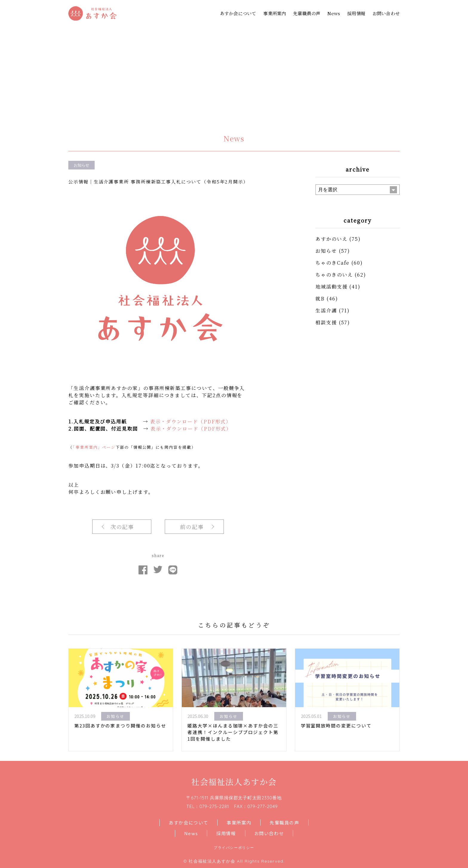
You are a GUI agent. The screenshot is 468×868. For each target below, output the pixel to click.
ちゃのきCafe (332, 263)
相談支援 (326, 322)
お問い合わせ (386, 13)
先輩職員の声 (307, 13)
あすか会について (238, 13)
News (334, 13)
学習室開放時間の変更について (336, 726)
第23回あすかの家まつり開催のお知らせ (120, 726)
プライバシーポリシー (234, 848)
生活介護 (326, 310)
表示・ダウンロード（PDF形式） (191, 421)
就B (320, 299)
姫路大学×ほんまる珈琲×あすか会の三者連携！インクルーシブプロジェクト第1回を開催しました (233, 732)
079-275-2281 (214, 806)
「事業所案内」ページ (94, 447)
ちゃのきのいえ (334, 275)
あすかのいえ (332, 239)
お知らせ (326, 251)
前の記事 (192, 527)
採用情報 (356, 13)
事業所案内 (275, 13)
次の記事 (122, 527)
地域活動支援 (332, 287)
